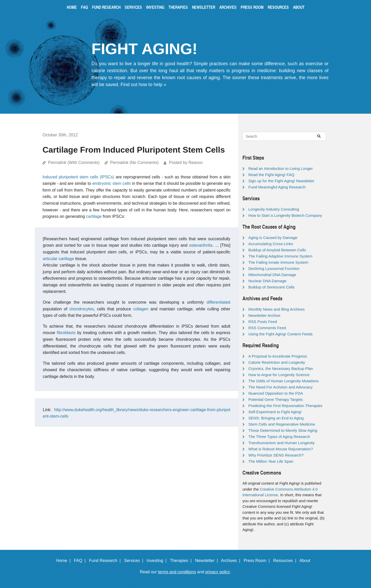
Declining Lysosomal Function (274, 268)
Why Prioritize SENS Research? (276, 455)
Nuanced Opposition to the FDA (276, 393)
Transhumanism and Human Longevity (281, 443)
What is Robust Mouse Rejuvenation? (281, 449)
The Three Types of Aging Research (279, 437)
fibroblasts (66, 333)
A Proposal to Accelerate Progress (278, 356)
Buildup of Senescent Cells (271, 287)
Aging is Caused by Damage (273, 238)
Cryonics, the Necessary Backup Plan (281, 368)
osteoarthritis (201, 245)
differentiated (218, 302)
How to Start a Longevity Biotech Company (285, 215)
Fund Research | (106, 561)
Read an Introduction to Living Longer (281, 168)
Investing (155, 7)
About (299, 7)
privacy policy (218, 572)
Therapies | (182, 561)
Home (72, 7)
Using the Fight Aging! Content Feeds (280, 334)
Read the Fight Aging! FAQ (271, 175)
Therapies (178, 7)
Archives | (232, 561)
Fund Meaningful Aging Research (277, 187)
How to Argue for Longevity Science (279, 375)
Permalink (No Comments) (134, 163)
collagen (141, 309)
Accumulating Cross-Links (271, 244)
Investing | (158, 561)
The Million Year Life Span (271, 461)
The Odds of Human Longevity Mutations (284, 381)
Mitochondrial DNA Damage (272, 275)
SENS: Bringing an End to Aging (276, 418)
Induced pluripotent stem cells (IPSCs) (78, 177)
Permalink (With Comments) (74, 163)
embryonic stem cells (111, 183)
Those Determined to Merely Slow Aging (283, 430)
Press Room (252, 7)
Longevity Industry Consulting (274, 209)
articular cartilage (58, 259)
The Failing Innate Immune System (278, 262)
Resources (278, 7)
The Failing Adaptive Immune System (280, 256)
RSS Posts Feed (263, 322)
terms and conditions (177, 572)
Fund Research (106, 7)
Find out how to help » (143, 85)
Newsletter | (208, 561)
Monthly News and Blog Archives (276, 309)
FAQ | (81, 561)
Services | (135, 561)
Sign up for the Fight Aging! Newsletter (281, 181)
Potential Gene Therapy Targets (276, 399)
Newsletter (204, 7)
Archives (228, 7)
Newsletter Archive (264, 315)
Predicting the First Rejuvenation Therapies (285, 406)
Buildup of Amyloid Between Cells (277, 250)
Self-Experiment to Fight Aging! (275, 412)
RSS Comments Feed (267, 328)
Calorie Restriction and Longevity (277, 362)
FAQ (84, 7)
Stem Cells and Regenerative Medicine (282, 424)
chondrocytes (82, 309)
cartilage (94, 216)
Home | (65, 561)
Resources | (286, 561)
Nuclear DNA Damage (267, 281)
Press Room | (258, 561)
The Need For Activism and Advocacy (280, 387)
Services (133, 7)
